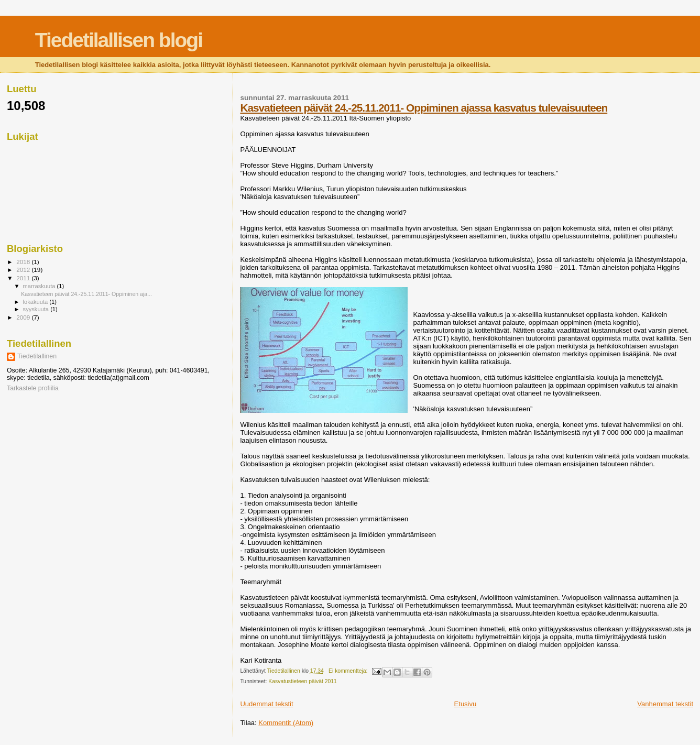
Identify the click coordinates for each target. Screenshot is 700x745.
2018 (24, 262)
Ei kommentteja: (349, 671)
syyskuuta (37, 309)
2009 (24, 317)
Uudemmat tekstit (266, 704)
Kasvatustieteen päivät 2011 (303, 681)
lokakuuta (36, 302)
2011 (24, 278)
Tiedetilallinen (37, 356)
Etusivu (466, 704)
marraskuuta (40, 286)
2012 (24, 270)
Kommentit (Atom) (286, 723)
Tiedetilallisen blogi (119, 40)
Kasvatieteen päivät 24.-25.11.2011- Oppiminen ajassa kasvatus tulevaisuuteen (424, 108)
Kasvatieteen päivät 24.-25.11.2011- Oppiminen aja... (86, 294)
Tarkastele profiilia (33, 388)
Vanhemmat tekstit (665, 704)
